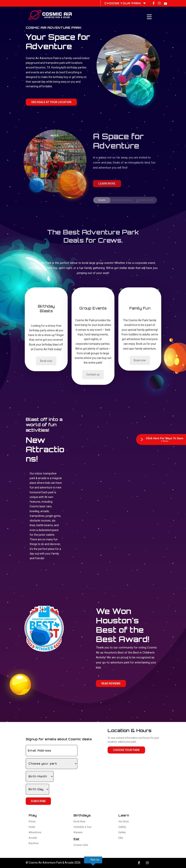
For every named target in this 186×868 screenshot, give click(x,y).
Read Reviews (111, 683)
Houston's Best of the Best (121, 653)
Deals (32, 827)
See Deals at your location (51, 102)
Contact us (93, 374)
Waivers (78, 832)
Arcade (33, 838)
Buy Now (34, 843)
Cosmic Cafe (81, 845)
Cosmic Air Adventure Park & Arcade (51, 863)
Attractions (35, 832)
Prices (32, 821)
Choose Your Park (126, 750)
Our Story (124, 821)
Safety (122, 832)
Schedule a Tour (82, 827)
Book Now (79, 821)
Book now (46, 361)
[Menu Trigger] (149, 17)
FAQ (121, 838)
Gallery (122, 827)
